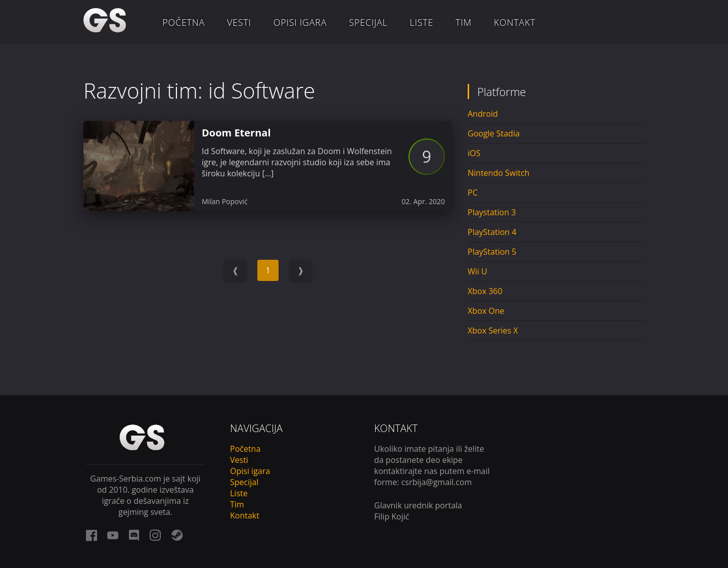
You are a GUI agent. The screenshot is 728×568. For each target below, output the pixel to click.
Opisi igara (300, 22)
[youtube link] (113, 535)
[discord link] (134, 535)
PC (473, 193)
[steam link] (177, 535)
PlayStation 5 (492, 252)
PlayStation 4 (492, 232)
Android (483, 114)
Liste (422, 22)
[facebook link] (92, 535)
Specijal (368, 22)
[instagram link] (155, 535)
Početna (184, 22)
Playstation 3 (492, 212)
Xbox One (486, 311)
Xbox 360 (485, 291)
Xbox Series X (493, 330)
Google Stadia (494, 133)
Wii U (477, 271)
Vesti (239, 22)
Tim (464, 22)
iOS (474, 153)
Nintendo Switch (498, 173)
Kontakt (515, 22)
